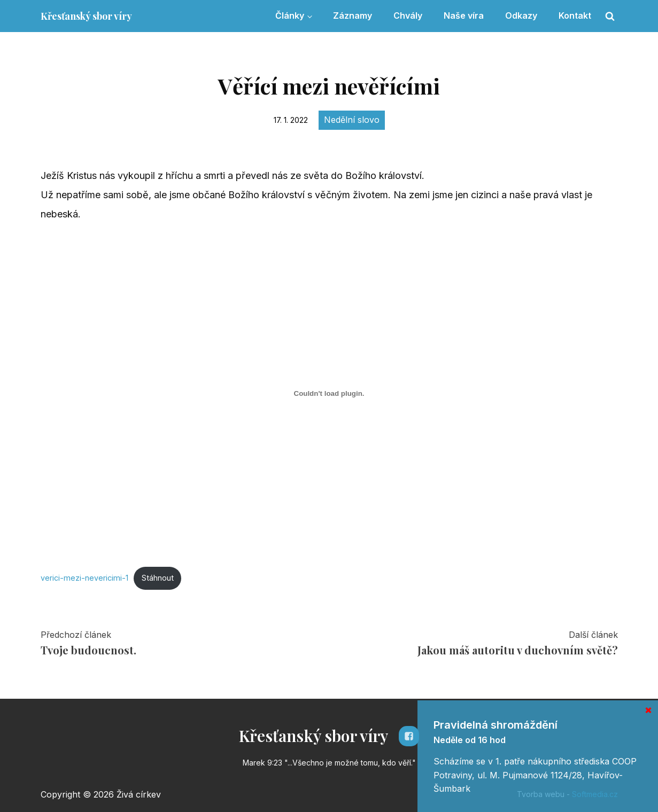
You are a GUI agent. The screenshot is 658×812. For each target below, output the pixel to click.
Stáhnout (158, 578)
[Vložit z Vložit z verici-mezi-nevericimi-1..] (329, 394)
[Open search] (610, 16)
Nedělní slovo (352, 120)
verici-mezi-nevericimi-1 (84, 578)
